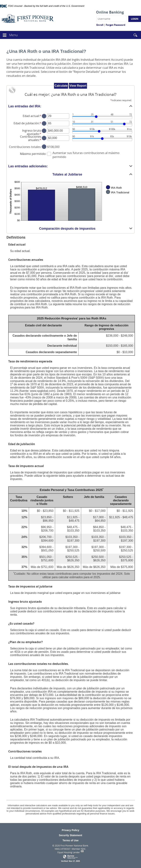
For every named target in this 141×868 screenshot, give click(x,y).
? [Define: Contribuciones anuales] (44, 138)
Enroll (100, 25)
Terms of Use (70, 840)
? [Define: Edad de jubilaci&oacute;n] (44, 123)
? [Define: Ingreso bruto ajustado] (44, 131)
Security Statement (71, 835)
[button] (5, 35)
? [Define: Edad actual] (44, 116)
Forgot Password (115, 25)
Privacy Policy (71, 830)
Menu (14, 35)
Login (135, 19)
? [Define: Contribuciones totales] (44, 147)
